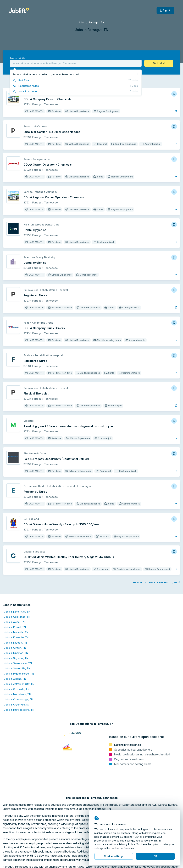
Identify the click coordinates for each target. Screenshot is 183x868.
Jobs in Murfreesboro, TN (19, 710)
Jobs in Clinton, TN (15, 648)
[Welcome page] (19, 10)
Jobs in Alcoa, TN (14, 622)
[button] (159, 63)
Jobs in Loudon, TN (15, 643)
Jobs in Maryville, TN (16, 632)
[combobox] (76, 63)
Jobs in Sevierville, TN (17, 668)
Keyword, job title (17, 58)
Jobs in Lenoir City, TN (17, 612)
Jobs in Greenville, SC (17, 705)
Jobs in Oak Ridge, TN (17, 617)
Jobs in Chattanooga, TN (19, 699)
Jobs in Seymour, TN (16, 658)
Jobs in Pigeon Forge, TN (19, 674)
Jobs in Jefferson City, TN (19, 684)
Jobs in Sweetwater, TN (18, 663)
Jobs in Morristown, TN (18, 694)
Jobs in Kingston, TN (16, 653)
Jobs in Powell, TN (15, 627)
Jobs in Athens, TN (15, 679)
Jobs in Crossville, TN (17, 689)
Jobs (81, 22)
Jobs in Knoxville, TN (16, 637)
